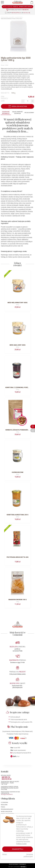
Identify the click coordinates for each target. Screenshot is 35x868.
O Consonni (4, 802)
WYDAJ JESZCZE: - (17, 7)
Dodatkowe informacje (6, 113)
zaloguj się (27, 13)
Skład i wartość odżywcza (17, 113)
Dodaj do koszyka (17, 106)
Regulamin (4, 805)
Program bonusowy (7, 809)
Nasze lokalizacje (6, 812)
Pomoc (3, 807)
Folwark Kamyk (19, 17)
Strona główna (5, 17)
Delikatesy (12, 17)
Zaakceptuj (18, 849)
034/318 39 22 (7, 779)
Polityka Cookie (21, 844)
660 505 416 (6, 777)
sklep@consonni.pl (7, 794)
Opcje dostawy (29, 113)
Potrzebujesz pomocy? (17, 10)
